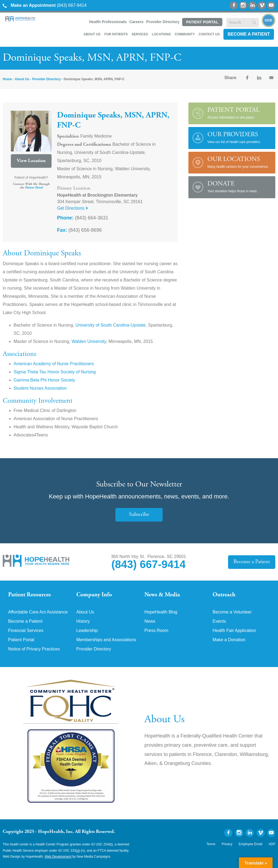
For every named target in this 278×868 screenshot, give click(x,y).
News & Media (162, 595)
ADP (272, 844)
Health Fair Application (234, 631)
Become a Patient (249, 34)
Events (219, 621)
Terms (211, 844)
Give (269, 20)
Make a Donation (229, 640)
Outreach (224, 595)
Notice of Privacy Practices (34, 649)
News (150, 621)
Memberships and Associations (106, 640)
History (83, 621)
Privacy (227, 844)
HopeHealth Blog (161, 612)
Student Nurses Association (40, 388)
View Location (31, 161)
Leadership (87, 631)
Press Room (156, 631)
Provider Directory (163, 22)
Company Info (94, 595)
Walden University (89, 341)
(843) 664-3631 (83, 218)
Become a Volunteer (232, 612)
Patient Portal (202, 22)
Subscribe (139, 515)
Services (140, 34)
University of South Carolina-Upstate (111, 325)
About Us (92, 34)
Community (185, 34)
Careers (136, 22)
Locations (161, 34)
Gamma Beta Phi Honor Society (44, 380)
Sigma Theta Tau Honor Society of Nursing (55, 372)
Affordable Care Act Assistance (38, 612)
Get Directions (72, 208)
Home (7, 79)
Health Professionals (108, 22)
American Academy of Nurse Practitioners (54, 364)
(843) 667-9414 (45, 5)
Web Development (58, 857)
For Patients (116, 34)
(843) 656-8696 (79, 230)
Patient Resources (29, 595)
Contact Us (209, 34)
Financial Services (26, 631)
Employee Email (250, 844)
